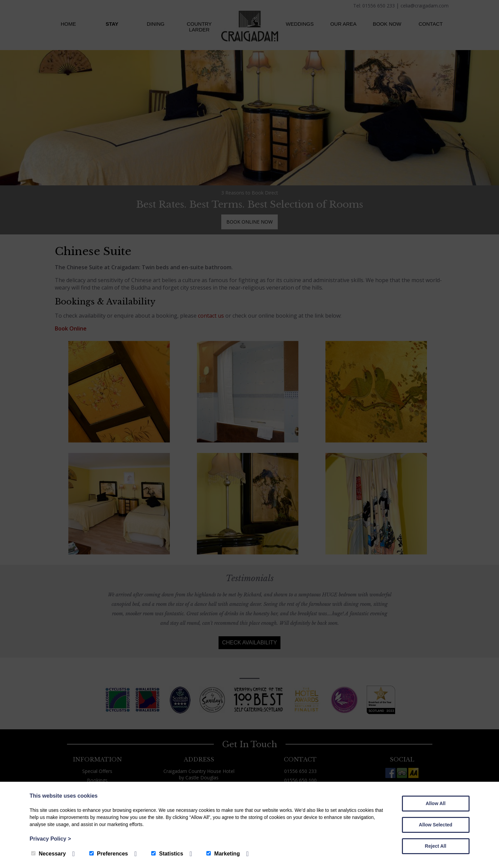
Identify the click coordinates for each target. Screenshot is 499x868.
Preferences (109, 854)
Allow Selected (436, 825)
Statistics (167, 854)
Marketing (223, 854)
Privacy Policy (50, 839)
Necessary (49, 854)
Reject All (436, 846)
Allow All (436, 803)
